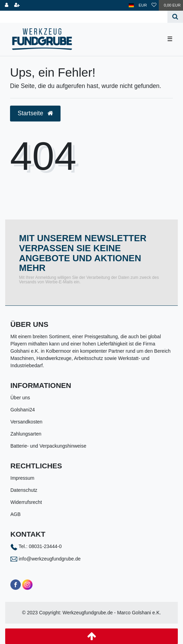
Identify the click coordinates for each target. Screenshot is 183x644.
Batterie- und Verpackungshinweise (48, 446)
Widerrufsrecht (26, 502)
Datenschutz (24, 490)
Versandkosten (26, 422)
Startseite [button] (35, 113)
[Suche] (175, 17)
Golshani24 (23, 410)
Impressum (22, 478)
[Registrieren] (17, 5)
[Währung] (143, 5)
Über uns (20, 398)
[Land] (131, 5)
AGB (16, 514)
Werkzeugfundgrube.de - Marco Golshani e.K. (112, 613)
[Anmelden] (7, 5)
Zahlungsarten (26, 434)
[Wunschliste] (154, 5)
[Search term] (84, 17)
